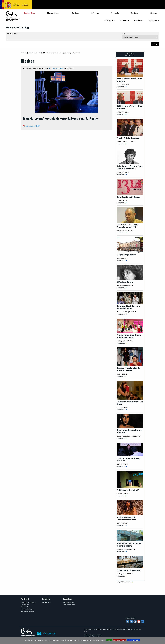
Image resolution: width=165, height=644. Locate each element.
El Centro (95, 13)
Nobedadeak (25, 605)
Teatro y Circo (29, 13)
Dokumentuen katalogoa (28, 602)
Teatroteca (123, 21)
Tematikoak (138, 21)
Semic (100, 635)
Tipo (124, 33)
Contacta (115, 13)
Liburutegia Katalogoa (28, 611)
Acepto (109, 640)
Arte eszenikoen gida (27, 609)
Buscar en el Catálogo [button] (18, 28)
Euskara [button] (154, 13)
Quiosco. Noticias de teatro (35, 53)
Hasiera (23, 53)
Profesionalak (25, 607)
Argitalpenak (153, 21)
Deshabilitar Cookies (120, 640)
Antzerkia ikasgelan (69, 605)
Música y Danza (53, 13)
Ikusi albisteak (121, 87)
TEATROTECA (46, 602)
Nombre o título (12, 33)
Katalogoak (109, 21)
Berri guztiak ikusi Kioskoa (123, 582)
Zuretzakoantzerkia (69, 602)
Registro (135, 13)
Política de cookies (133, 640)
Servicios (75, 13)
